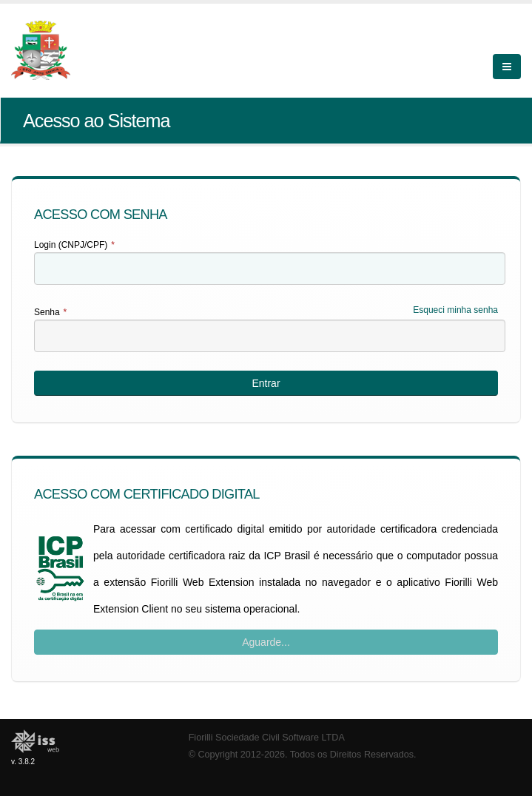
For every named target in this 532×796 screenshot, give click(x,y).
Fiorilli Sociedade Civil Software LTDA (267, 738)
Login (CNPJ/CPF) (74, 245)
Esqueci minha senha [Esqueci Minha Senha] (455, 310)
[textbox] (270, 269)
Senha (50, 312)
